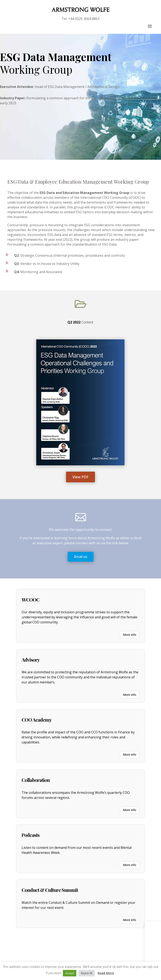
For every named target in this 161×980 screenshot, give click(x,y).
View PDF (80, 477)
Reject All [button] (87, 973)
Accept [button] (70, 973)
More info (130, 635)
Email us (81, 557)
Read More (106, 973)
